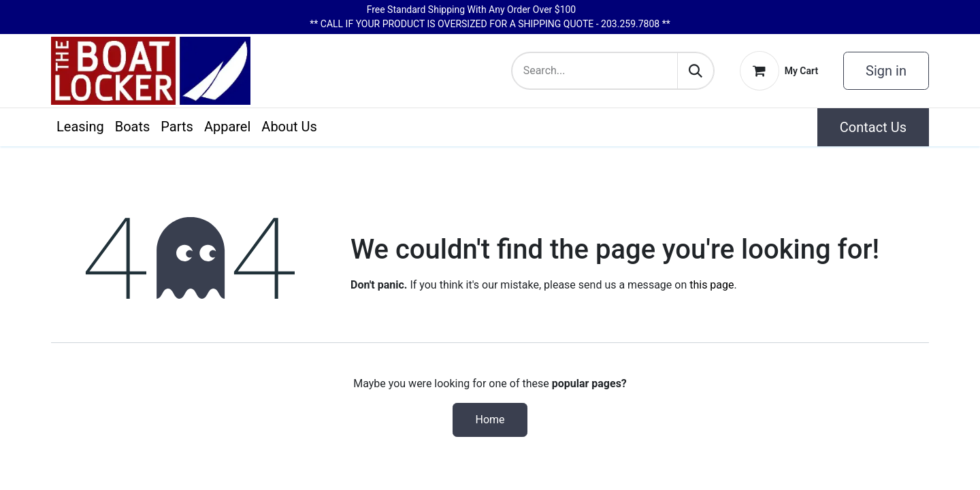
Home (490, 420)
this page (712, 285)
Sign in (886, 71)
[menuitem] (80, 127)
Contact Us (873, 127)
